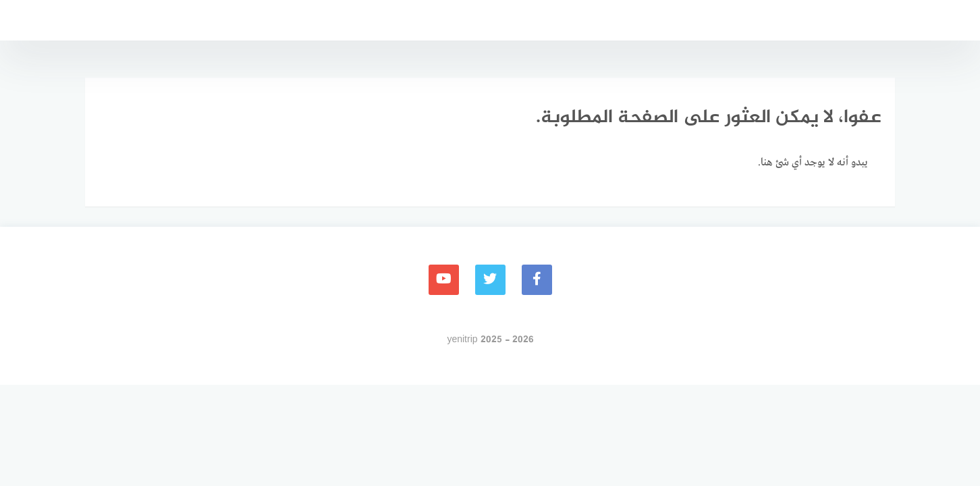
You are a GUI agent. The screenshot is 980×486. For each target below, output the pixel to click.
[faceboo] (537, 280)
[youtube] (444, 280)
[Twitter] (490, 280)
